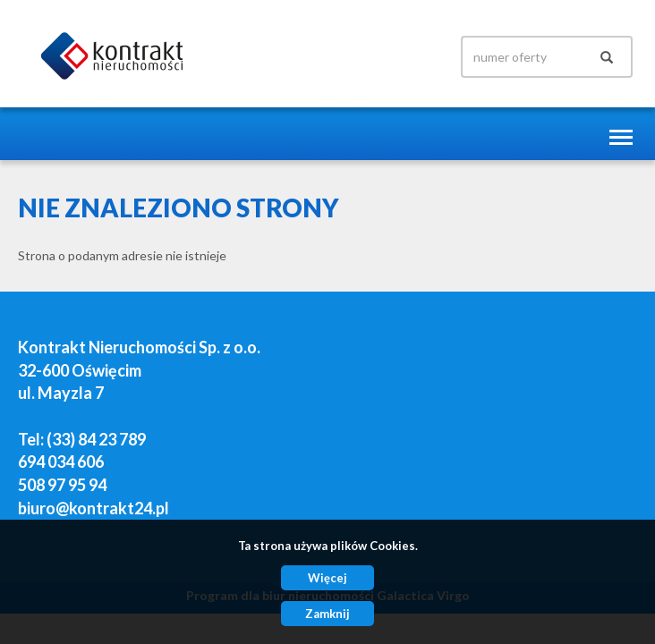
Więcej (327, 578)
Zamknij (327, 614)
